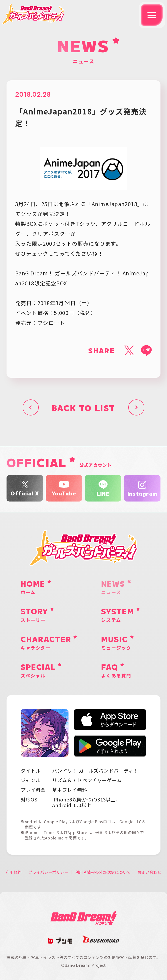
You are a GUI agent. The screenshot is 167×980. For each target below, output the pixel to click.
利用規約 (14, 872)
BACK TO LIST (83, 407)
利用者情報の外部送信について (103, 872)
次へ (136, 407)
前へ (31, 407)
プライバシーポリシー (48, 872)
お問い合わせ (149, 872)
